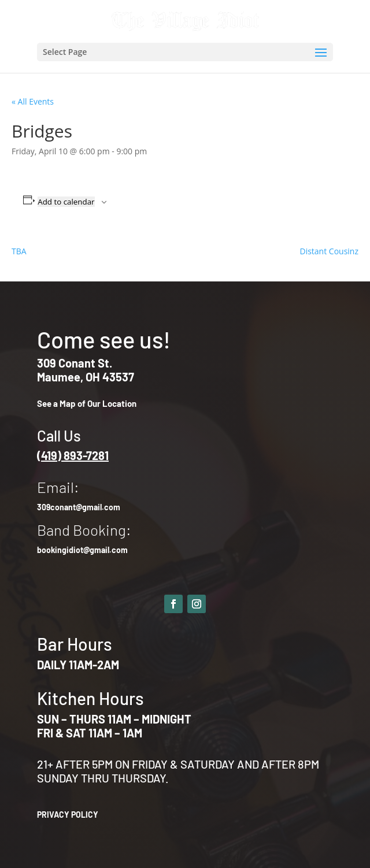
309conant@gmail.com (79, 507)
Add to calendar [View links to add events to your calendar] (66, 202)
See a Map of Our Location (87, 403)
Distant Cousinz (329, 251)
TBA (19, 251)
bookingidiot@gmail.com (82, 550)
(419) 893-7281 (73, 455)
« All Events (33, 101)
